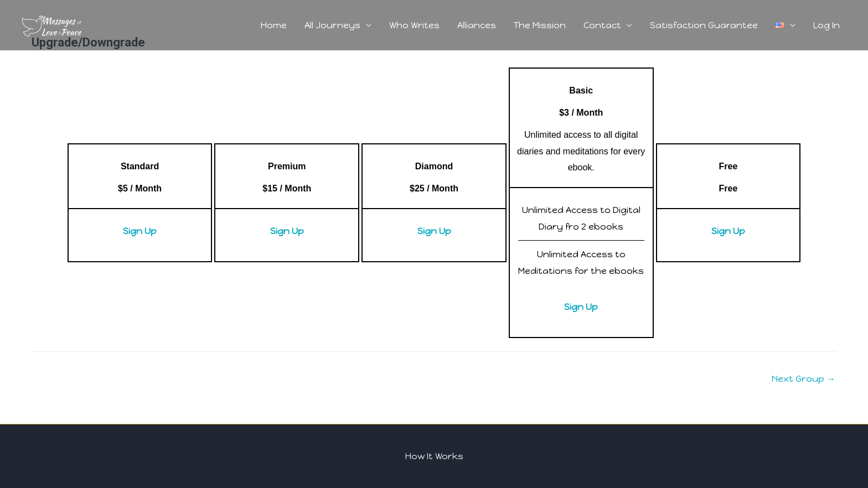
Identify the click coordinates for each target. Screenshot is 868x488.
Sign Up (140, 231)
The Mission (540, 25)
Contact (602, 25)
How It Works (434, 456)
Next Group (804, 379)
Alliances (477, 25)
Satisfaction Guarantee (704, 25)
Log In (826, 25)
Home (274, 25)
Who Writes (414, 25)
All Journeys (332, 25)
